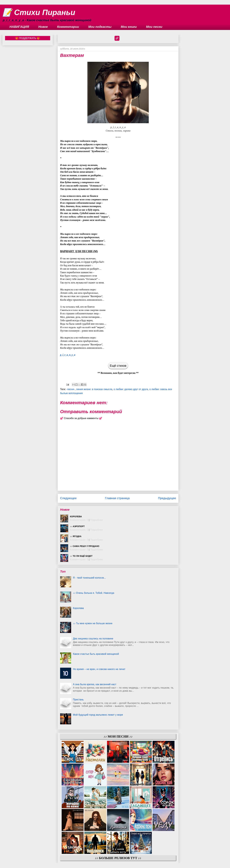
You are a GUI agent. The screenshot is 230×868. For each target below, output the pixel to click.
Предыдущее (167, 498)
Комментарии (68, 27)
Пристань (78, 700)
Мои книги (129, 27)
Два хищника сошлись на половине (93, 639)
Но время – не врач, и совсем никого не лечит (99, 669)
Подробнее (97, 520)
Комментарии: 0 (79, 520)
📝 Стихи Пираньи (39, 12)
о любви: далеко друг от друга (131, 389)
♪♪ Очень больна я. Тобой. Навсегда (93, 593)
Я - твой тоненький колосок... (89, 578)
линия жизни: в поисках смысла (94, 389)
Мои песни (154, 27)
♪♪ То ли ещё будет (81, 556)
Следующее (68, 498)
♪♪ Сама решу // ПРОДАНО (85, 546)
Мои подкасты (100, 27)
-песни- (71, 389)
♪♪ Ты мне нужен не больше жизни (93, 623)
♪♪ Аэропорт (77, 526)
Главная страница (117, 498)
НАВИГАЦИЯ (19, 27)
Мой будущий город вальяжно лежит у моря (98, 715)
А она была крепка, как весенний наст (95, 684)
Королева (76, 516)
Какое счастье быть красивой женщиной (96, 654)
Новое (43, 27)
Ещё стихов (118, 366)
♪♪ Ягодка (76, 536)
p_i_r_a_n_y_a (68, 355)
